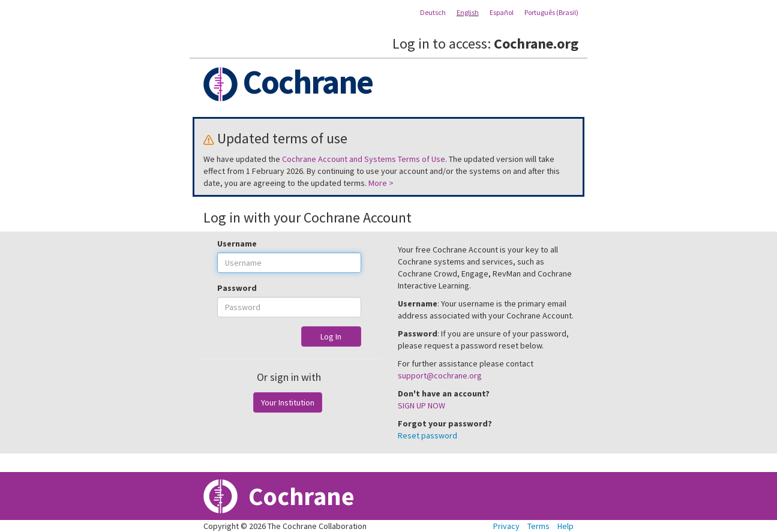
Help (565, 526)
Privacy (506, 526)
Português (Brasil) (551, 12)
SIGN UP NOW (421, 405)
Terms (538, 526)
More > (381, 183)
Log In (331, 336)
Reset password (427, 435)
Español (502, 12)
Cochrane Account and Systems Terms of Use (364, 159)
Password (237, 288)
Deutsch (433, 12)
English (468, 12)
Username (237, 244)
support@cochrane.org (440, 375)
